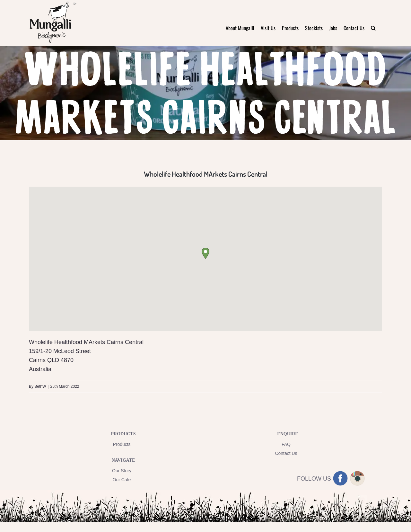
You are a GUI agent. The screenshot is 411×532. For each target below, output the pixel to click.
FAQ (286, 444)
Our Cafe (122, 480)
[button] (373, 28)
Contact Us (286, 453)
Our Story (122, 471)
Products (122, 444)
